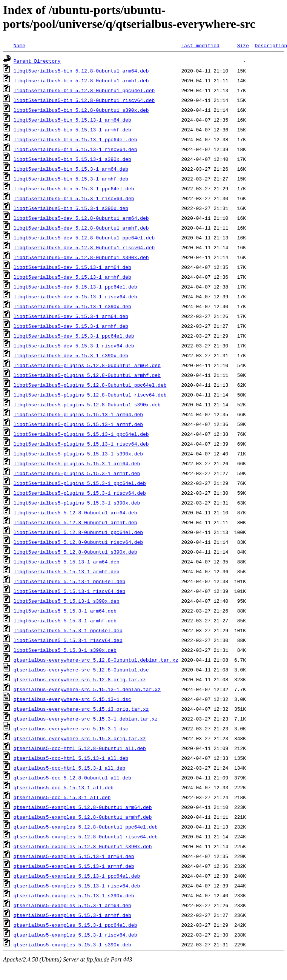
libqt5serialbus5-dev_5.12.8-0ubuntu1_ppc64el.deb (84, 238)
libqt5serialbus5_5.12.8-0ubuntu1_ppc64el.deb (78, 532)
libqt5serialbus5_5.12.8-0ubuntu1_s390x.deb (75, 552)
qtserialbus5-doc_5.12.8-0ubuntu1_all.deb (72, 778)
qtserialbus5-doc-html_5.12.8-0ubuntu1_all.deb (80, 748)
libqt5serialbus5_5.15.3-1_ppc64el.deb (68, 630)
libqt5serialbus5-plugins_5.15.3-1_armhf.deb (77, 473)
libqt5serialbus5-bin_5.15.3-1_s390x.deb (71, 208)
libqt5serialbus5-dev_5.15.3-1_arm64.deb (71, 316)
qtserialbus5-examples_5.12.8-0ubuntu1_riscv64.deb (86, 836)
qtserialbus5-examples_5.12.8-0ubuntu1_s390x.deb (83, 846)
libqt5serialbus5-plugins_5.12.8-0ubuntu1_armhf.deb (87, 375)
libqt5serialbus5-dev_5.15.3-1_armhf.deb (71, 326)
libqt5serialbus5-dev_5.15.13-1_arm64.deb (72, 267)
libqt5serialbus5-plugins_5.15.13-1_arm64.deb (78, 414)
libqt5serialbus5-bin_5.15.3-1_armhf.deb (71, 179)
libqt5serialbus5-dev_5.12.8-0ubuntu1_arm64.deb (81, 218)
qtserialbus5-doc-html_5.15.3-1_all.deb (69, 768)
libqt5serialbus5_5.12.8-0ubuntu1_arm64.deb (75, 512)
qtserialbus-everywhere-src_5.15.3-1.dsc (71, 728)
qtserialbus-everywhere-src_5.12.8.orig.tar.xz (80, 679)
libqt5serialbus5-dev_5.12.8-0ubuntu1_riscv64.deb (84, 247)
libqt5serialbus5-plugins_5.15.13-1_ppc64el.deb (81, 434)
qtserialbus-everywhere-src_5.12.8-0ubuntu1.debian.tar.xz (96, 660)
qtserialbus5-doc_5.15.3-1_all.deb (62, 797)
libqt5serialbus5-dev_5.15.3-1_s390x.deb (71, 355)
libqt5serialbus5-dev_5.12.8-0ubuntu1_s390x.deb (81, 257)
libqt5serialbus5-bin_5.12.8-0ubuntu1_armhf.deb (81, 80)
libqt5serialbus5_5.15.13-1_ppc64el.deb (69, 581)
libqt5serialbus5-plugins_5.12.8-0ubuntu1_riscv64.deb (90, 395)
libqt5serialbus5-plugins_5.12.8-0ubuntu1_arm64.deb (87, 365)
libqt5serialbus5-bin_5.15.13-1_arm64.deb (72, 120)
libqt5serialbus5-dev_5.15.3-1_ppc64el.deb (74, 336)
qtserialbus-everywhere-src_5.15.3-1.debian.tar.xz (86, 719)
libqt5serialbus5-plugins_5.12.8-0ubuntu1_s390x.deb (87, 404)
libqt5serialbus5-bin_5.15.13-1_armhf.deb (72, 130)
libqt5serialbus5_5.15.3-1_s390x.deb (65, 650)
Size (243, 45)
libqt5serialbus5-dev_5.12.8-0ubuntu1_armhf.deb (81, 228)
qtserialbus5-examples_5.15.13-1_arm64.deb (74, 856)
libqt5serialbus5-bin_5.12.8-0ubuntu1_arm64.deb (81, 71)
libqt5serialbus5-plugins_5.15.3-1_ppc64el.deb (80, 483)
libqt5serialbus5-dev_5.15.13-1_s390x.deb (72, 306)
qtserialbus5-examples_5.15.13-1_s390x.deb (74, 895)
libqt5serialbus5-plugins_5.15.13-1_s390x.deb (78, 454)
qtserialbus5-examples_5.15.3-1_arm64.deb (72, 905)
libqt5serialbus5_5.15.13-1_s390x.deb (67, 601)
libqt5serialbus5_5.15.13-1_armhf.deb (67, 571)
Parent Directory (37, 61)
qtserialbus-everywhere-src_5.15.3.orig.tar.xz (80, 738)
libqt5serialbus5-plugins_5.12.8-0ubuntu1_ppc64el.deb (90, 385)
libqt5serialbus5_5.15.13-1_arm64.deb (67, 562)
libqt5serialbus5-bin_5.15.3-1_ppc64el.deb (74, 188)
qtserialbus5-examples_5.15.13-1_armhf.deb (74, 866)
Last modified (200, 45)
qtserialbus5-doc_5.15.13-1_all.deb (64, 787)
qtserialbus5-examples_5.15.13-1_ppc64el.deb (77, 876)
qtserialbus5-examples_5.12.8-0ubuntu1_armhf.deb (83, 817)
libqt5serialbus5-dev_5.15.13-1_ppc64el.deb (75, 287)
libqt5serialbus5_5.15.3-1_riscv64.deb (68, 640)
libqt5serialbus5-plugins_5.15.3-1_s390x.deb (77, 503)
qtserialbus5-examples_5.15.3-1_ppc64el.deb (75, 925)
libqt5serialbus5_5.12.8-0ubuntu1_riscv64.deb (78, 542)
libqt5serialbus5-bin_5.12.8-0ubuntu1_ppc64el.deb (84, 90)
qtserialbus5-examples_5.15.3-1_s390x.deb (72, 945)
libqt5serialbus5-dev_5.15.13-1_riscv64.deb (75, 296)
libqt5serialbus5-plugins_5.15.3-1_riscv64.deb (80, 493)
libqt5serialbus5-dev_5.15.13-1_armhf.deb (72, 277)
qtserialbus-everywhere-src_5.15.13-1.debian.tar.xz (87, 689)
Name (19, 45)
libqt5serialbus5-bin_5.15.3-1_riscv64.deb (74, 198)
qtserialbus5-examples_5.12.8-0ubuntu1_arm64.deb (83, 807)
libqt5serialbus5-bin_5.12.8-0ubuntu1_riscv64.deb (84, 100)
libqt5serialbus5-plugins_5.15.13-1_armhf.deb (78, 424)
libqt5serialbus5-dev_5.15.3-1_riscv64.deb (74, 346)
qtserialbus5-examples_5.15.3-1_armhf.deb (72, 915)
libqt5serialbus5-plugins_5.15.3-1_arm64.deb (77, 463)
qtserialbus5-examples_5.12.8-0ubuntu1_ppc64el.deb (86, 827)
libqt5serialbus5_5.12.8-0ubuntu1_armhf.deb (75, 522)
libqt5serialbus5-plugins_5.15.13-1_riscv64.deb (81, 444)
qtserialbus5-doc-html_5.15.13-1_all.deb (71, 758)
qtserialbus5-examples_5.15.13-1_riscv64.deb (77, 886)
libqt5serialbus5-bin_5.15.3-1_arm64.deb (71, 169)
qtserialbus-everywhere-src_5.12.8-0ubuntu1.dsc (81, 670)
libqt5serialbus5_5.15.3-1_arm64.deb (65, 611)
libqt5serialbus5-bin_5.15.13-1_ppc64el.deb (75, 139)
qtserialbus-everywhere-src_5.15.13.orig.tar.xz (81, 709)
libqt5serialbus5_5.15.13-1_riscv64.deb (69, 591)
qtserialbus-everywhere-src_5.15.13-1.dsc (72, 699)
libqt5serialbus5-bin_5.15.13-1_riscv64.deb (75, 149)
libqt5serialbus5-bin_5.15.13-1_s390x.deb (72, 159)
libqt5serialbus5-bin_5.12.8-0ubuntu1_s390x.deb (81, 110)
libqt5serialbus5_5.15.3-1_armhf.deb (65, 620)
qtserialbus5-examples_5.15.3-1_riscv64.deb (75, 935)
